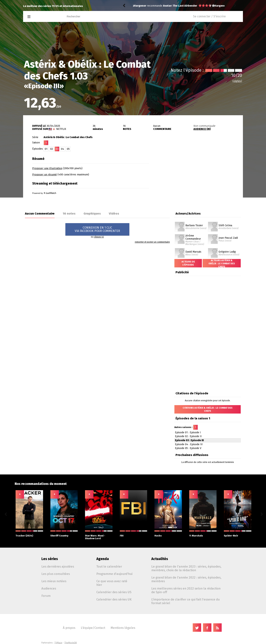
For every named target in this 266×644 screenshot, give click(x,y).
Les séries (50, 559)
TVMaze (58, 643)
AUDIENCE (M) (202, 129)
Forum (46, 596)
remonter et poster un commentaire (152, 242)
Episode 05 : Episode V (188, 448)
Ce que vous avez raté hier (112, 583)
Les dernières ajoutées (58, 566)
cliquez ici (99, 237)
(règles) (237, 81)
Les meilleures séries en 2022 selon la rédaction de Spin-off (186, 590)
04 (63, 149)
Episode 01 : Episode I (188, 432)
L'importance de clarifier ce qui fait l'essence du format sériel (185, 601)
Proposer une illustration (47, 168)
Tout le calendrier (109, 566)
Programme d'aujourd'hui (114, 574)
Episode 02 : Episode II (188, 436)
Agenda (103, 559)
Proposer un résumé (45, 175)
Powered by (44, 193)
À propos (69, 628)
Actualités (160, 559)
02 (52, 149)
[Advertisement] (200, 178)
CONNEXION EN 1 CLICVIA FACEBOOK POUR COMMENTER (97, 229)
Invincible (169, 6)
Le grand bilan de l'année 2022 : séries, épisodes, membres (186, 579)
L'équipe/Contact (93, 628)
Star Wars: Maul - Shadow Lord (99, 535)
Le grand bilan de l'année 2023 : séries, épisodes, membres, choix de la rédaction (186, 568)
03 (57, 149)
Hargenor (140, 6)
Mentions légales (123, 628)
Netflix (61, 129)
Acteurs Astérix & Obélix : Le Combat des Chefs (222, 264)
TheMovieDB (71, 643)
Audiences (49, 588)
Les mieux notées (54, 581)
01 (46, 149)
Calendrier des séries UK (114, 599)
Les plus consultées (56, 574)
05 (68, 149)
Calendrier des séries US (114, 592)
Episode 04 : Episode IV (189, 444)
